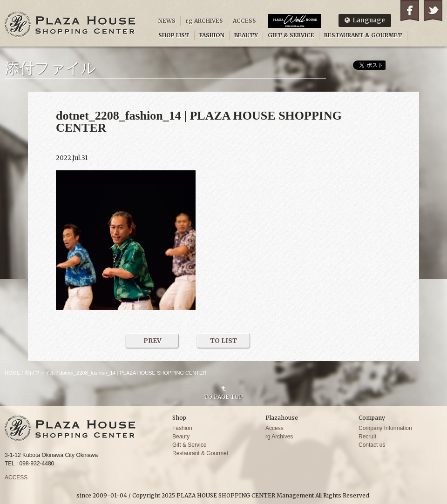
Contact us (372, 445)
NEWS (167, 21)
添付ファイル (40, 373)
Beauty (181, 437)
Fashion (182, 428)
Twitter (433, 10)
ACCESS (244, 21)
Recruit (367, 437)
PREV (152, 341)
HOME (12, 373)
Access (274, 428)
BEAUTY (246, 35)
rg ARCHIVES (204, 21)
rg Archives (279, 437)
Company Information (385, 428)
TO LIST (223, 341)
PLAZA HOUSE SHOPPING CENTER (70, 24)
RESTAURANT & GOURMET (363, 35)
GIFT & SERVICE (291, 35)
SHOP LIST (174, 35)
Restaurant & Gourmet (200, 453)
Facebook (410, 10)
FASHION (212, 35)
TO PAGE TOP (223, 396)
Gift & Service (189, 445)
